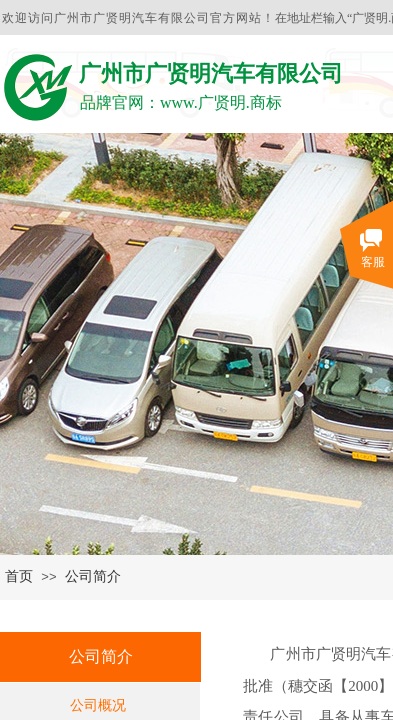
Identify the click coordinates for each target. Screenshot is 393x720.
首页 (19, 576)
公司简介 (93, 576)
